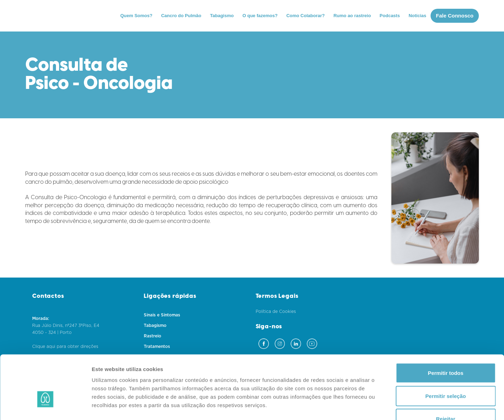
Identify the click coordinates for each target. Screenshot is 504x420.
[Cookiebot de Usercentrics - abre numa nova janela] (45, 406)
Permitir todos (446, 328)
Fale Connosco (455, 16)
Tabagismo (222, 16)
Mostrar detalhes (384, 406)
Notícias (417, 16)
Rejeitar (445, 374)
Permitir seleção (446, 351)
